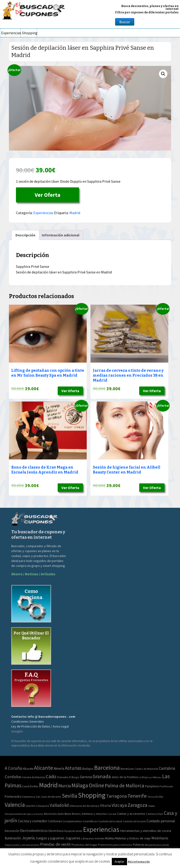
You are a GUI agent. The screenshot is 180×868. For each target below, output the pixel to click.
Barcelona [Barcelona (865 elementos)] (107, 768)
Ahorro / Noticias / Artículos (33, 574)
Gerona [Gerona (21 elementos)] (86, 777)
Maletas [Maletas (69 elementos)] (110, 838)
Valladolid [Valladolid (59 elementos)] (59, 805)
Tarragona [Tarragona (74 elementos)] (116, 796)
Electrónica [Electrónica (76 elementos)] (56, 831)
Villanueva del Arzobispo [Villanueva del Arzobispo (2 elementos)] (84, 806)
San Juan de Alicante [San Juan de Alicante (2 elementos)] (49, 797)
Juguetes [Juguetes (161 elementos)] (73, 838)
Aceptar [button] (119, 862)
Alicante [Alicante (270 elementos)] (43, 768)
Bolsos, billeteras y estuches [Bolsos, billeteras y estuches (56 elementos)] (89, 814)
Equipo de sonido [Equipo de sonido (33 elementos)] (73, 831)
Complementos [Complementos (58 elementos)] (72, 821)
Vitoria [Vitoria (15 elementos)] (105, 805)
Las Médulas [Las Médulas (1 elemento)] (155, 777)
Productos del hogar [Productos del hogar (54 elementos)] (84, 845)
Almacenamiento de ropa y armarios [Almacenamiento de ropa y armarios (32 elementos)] (24, 814)
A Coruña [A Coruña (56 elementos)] (13, 768)
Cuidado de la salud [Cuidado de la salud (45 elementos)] (110, 821)
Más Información (139, 862)
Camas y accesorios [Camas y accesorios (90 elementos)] (131, 814)
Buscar (125, 22)
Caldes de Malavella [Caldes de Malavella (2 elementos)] (146, 769)
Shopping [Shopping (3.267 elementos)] (92, 795)
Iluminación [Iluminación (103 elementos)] (13, 838)
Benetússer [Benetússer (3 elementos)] (127, 769)
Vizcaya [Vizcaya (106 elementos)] (119, 805)
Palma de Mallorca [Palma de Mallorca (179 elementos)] (125, 785)
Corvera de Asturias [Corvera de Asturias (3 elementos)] (33, 777)
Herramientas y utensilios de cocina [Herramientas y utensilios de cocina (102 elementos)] (146, 831)
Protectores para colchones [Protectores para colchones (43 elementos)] (115, 845)
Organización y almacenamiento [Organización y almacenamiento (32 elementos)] (22, 845)
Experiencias (11, 33)
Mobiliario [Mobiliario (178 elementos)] (160, 838)
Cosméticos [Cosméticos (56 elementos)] (90, 821)
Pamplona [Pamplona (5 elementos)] (152, 786)
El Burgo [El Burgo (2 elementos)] (74, 777)
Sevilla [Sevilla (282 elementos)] (70, 796)
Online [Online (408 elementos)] (96, 785)
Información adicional (61, 235)
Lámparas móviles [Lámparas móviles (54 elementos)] (93, 838)
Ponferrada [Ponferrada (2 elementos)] (166, 786)
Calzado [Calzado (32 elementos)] (112, 814)
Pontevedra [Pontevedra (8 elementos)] (13, 796)
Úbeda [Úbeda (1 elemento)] (152, 806)
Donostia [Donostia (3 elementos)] (63, 777)
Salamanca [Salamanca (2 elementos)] (29, 797)
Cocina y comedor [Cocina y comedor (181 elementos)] (32, 821)
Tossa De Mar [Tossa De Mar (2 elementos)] (155, 797)
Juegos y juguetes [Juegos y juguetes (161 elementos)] (50, 838)
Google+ (17, 731)
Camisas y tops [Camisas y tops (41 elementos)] (155, 814)
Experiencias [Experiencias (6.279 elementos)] (101, 829)
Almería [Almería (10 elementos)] (59, 768)
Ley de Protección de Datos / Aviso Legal (40, 726)
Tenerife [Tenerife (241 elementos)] (137, 796)
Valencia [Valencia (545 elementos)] (15, 805)
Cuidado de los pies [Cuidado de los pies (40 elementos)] (134, 821)
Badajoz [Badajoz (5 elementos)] (88, 769)
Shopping (29, 33)
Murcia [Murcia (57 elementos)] (65, 786)
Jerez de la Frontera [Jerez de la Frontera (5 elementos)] (125, 777)
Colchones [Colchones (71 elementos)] (55, 821)
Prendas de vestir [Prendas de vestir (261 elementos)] (55, 844)
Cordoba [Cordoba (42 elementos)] (13, 777)
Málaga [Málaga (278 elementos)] (80, 785)
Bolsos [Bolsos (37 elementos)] (68, 814)
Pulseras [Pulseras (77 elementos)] (139, 845)
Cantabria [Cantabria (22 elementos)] (167, 768)
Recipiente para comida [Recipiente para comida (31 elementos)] (157, 845)
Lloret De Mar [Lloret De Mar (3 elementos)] (30, 786)
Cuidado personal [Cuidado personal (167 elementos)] (161, 821)
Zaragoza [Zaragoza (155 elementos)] (137, 805)
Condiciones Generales (28, 721)
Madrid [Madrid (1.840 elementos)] (48, 785)
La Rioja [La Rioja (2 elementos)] (143, 777)
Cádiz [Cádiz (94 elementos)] (51, 777)
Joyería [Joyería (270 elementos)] (28, 838)
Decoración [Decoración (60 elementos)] (12, 831)
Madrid (75, 213)
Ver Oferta (47, 195)
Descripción (25, 235)
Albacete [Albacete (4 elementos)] (28, 769)
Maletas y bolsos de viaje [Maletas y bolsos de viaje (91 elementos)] (133, 838)
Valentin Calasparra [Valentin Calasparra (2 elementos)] (37, 806)
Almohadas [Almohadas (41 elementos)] (50, 814)
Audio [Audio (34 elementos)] (61, 814)
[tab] (25, 235)
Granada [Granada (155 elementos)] (102, 776)
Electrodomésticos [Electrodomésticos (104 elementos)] (34, 831)
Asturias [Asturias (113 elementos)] (73, 768)
